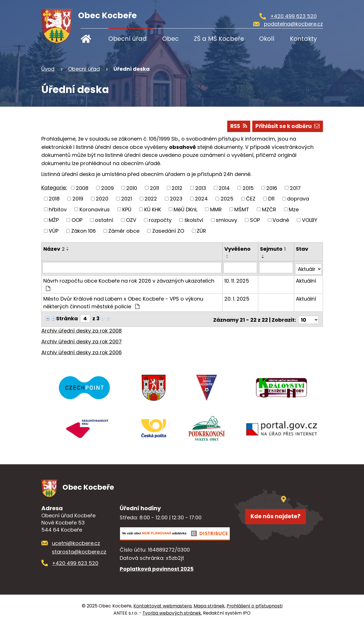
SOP (255, 220)
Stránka (67, 317)
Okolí (267, 39)
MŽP (54, 220)
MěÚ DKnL (185, 209)
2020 (102, 199)
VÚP (54, 231)
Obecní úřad (128, 39)
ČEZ (251, 199)
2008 (82, 188)
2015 (248, 188)
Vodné (281, 220)
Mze (294, 209)
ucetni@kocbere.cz (76, 543)
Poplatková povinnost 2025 (157, 568)
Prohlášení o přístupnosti (255, 606)
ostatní (104, 220)
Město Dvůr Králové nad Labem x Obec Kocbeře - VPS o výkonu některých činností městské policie (123, 301)
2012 (177, 188)
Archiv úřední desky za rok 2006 (82, 349)
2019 (78, 199)
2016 (272, 188)
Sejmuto (273, 249)
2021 (127, 199)
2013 (201, 188)
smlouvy (226, 220)
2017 (295, 188)
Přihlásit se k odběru (286, 126)
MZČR (269, 209)
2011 (154, 188)
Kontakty (303, 39)
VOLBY (310, 220)
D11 (271, 199)
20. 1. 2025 (237, 297)
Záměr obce (124, 231)
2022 (151, 199)
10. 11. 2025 (237, 279)
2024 (201, 199)
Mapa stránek (209, 606)
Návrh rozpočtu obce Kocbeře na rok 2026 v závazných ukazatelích (129, 282)
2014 (224, 188)
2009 (107, 188)
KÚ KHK (153, 209)
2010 (132, 188)
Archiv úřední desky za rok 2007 (82, 338)
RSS (233, 126)
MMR (216, 209)
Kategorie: (54, 188)
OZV (131, 220)
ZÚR (201, 231)
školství (194, 220)
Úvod (90, 39)
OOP (77, 220)
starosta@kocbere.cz (79, 551)
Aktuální (306, 279)
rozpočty (160, 220)
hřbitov (58, 209)
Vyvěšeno (238, 249)
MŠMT (242, 209)
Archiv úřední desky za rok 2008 (82, 328)
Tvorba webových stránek (172, 613)
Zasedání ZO (168, 231)
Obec (170, 39)
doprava (298, 199)
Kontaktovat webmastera (162, 606)
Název (54, 249)
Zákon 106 (84, 231)
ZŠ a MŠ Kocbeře (219, 39)
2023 (176, 199)
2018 (54, 199)
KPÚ (127, 209)
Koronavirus (95, 209)
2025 (227, 199)
